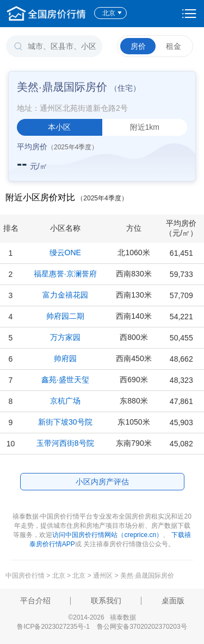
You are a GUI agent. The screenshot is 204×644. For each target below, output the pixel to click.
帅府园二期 (65, 316)
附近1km (145, 127)
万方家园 (65, 337)
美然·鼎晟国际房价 (147, 576)
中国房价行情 (26, 576)
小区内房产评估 (102, 482)
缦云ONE (65, 252)
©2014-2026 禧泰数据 (102, 617)
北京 (112, 13)
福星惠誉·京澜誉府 (65, 274)
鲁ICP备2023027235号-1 (53, 627)
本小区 (59, 127)
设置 (189, 14)
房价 (138, 46)
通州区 (103, 576)
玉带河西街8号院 (65, 443)
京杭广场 (65, 401)
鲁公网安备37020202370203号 (142, 627)
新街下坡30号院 (65, 422)
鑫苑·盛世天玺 (65, 380)
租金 (174, 46)
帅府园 (65, 358)
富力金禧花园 (65, 295)
